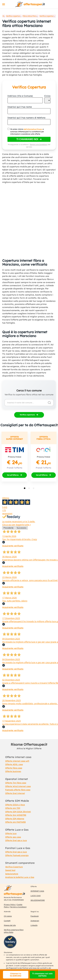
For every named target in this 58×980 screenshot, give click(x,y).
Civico (47, 96)
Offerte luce (11, 833)
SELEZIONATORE (38, 900)
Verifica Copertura (14, 867)
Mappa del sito (10, 925)
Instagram (35, 921)
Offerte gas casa (13, 837)
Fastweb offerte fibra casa (18, 790)
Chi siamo (8, 916)
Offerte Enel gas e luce (16, 840)
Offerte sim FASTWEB (15, 822)
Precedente (8, 528)
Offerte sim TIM (13, 808)
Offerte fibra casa (14, 768)
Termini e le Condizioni (39, 145)
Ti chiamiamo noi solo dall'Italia (42, 975)
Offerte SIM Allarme (15, 819)
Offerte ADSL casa (14, 764)
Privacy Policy (10, 905)
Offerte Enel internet (15, 793)
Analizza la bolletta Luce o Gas (20, 877)
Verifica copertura (27, 415)
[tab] (25, 488)
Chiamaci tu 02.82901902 (16, 975)
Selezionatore (12, 874)
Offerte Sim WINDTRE (16, 815)
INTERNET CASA (37, 891)
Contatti (7, 921)
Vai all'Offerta (13, 475)
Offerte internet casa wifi (17, 761)
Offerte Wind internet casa (18, 786)
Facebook (35, 916)
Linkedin (34, 925)
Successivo (22, 528)
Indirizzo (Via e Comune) (20, 96)
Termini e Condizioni (18, 907)
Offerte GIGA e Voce (15, 805)
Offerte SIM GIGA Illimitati (18, 812)
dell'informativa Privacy (33, 129)
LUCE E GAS (36, 896)
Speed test (10, 870)
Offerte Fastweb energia (17, 855)
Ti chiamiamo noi (27, 139)
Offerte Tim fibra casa (16, 783)
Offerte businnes (13, 771)
